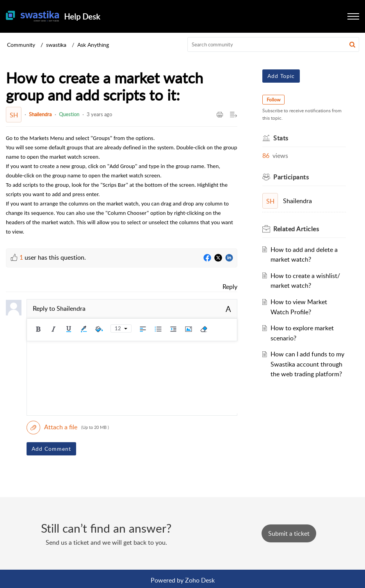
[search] (273, 44)
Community (21, 45)
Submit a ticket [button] (289, 533)
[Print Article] (220, 115)
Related (296, 229)
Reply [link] (230, 287)
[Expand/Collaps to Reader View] (233, 115)
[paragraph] (122, 184)
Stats (281, 138)
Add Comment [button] (51, 449)
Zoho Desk (200, 580)
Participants (291, 177)
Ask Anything (93, 45)
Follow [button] (273, 100)
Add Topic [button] (281, 76)
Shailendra (40, 114)
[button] (353, 16)
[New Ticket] (289, 533)
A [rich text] (228, 309)
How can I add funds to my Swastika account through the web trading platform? (307, 364)
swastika (56, 45)
